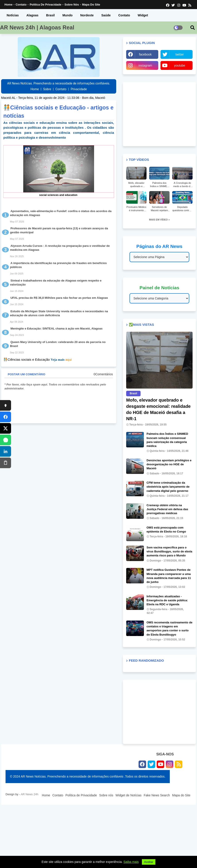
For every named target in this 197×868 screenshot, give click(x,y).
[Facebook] (6, 417)
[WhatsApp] (6, 440)
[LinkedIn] (6, 451)
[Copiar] (6, 463)
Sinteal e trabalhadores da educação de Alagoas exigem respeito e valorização (56, 283)
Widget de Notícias (129, 795)
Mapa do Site (91, 5)
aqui (68, 359)
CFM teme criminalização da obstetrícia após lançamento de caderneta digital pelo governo (168, 487)
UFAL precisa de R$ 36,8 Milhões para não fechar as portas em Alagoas (59, 298)
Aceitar (149, 862)
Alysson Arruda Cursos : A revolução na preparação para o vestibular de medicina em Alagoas (60, 248)
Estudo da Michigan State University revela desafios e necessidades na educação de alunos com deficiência (59, 313)
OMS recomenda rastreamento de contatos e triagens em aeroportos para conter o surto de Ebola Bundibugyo (169, 628)
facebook (145, 54)
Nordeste (87, 15)
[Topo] (6, 405)
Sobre (47, 89)
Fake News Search (157, 795)
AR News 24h (30, 794)
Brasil (50, 15)
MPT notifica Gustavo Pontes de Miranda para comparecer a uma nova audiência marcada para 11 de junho (169, 576)
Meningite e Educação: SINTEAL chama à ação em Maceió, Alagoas (56, 329)
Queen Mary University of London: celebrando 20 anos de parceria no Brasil (58, 344)
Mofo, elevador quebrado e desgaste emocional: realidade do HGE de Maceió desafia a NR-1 (158, 409)
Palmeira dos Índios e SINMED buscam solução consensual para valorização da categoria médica (167, 440)
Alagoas (32, 15)
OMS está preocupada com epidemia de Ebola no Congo (166, 530)
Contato (21, 5)
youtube (180, 65)
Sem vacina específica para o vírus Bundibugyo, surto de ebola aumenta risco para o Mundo (169, 551)
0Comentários (103, 374)
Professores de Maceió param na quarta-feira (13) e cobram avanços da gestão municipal (59, 230)
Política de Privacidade (45, 5)
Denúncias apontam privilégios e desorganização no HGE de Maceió (169, 464)
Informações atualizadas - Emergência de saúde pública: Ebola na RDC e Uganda (167, 600)
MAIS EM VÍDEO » (159, 220)
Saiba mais (131, 862)
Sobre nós (72, 5)
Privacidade (79, 89)
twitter (180, 54)
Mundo (68, 15)
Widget (143, 15)
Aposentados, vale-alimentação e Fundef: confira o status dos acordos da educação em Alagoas (61, 213)
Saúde (106, 15)
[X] (6, 428)
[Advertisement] (159, 114)
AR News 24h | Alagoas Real (37, 27)
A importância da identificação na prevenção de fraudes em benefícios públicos (58, 265)
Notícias (13, 15)
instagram (145, 65)
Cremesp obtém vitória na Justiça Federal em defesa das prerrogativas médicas (167, 509)
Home (8, 5)
